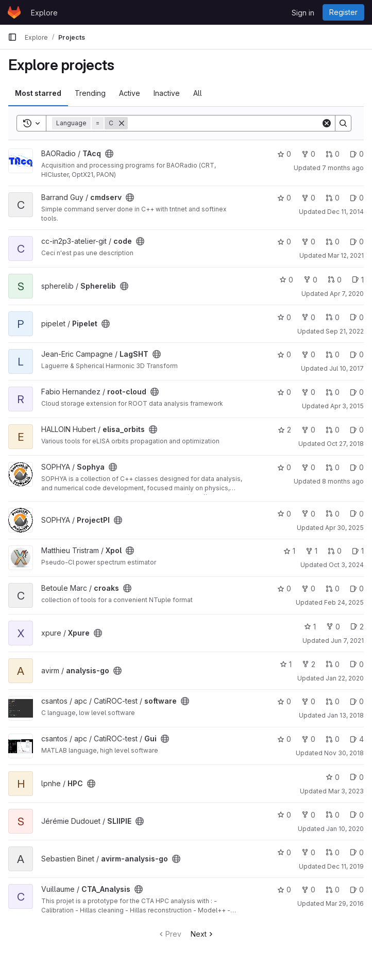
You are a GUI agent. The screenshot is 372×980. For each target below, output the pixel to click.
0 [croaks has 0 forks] (308, 588)
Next (203, 934)
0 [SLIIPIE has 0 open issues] (357, 815)
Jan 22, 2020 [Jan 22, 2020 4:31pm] (345, 678)
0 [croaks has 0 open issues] (357, 588)
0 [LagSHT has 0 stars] (284, 354)
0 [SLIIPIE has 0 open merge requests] (333, 815)
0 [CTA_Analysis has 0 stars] (284, 890)
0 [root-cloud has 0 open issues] (357, 392)
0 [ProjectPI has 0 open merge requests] (333, 514)
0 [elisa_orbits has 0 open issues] (357, 430)
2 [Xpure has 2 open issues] (357, 627)
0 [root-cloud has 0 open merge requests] (333, 392)
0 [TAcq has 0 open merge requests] (333, 154)
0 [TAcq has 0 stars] (284, 154)
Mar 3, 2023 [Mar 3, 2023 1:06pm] (346, 791)
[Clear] (327, 123)
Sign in (303, 13)
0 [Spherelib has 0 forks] (310, 280)
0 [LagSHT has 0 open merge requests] (333, 354)
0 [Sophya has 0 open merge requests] (333, 467)
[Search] (224, 123)
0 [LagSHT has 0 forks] (308, 354)
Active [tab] (130, 93)
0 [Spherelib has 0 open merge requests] (335, 280)
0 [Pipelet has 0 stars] (284, 317)
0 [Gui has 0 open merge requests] (333, 739)
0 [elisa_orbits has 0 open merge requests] (333, 430)
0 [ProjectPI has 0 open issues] (357, 514)
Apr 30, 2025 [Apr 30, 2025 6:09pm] (344, 528)
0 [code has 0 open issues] (357, 242)
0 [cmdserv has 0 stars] (284, 198)
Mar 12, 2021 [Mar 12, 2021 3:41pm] (346, 255)
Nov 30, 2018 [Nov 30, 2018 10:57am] (344, 753)
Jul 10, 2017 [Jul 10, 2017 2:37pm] (346, 368)
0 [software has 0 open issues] (357, 701)
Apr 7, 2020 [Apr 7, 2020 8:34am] (347, 294)
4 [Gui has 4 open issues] (357, 739)
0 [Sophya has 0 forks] (308, 467)
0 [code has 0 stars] (284, 242)
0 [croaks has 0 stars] (284, 588)
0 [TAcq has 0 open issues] (357, 154)
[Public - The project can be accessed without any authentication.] (109, 154)
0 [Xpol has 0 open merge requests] (335, 551)
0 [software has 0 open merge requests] (333, 701)
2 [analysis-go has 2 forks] (309, 664)
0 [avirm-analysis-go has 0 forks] (308, 852)
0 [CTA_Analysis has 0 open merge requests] (333, 890)
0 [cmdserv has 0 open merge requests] (333, 198)
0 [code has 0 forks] (308, 242)
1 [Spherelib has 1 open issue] (358, 280)
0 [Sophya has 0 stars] (284, 467)
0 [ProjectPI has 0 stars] (284, 514)
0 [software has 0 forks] (308, 701)
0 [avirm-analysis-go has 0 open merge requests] (333, 852)
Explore (44, 13)
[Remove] (122, 123)
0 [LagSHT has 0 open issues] (357, 354)
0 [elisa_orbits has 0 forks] (308, 430)
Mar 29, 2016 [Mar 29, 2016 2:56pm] (345, 903)
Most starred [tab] (38, 93)
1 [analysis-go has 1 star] (286, 664)
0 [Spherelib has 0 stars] (286, 280)
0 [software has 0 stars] (284, 701)
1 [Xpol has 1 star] (289, 551)
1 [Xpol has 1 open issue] (358, 551)
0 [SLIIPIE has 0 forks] (308, 815)
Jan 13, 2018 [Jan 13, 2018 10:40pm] (345, 715)
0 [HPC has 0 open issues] (357, 777)
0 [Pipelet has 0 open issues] (357, 317)
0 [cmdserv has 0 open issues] (357, 198)
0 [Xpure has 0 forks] (333, 627)
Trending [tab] (90, 93)
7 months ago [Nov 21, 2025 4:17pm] (343, 168)
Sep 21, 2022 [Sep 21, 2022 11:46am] (345, 331)
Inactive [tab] (167, 93)
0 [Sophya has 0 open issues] (357, 467)
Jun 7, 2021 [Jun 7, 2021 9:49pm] (347, 641)
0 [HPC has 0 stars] (333, 777)
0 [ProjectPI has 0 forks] (308, 514)
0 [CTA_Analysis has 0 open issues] (357, 890)
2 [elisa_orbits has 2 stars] (284, 430)
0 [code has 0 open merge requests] (333, 242)
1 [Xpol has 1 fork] (311, 551)
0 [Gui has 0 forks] (308, 739)
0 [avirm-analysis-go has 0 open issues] (357, 852)
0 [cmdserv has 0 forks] (308, 198)
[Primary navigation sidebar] (12, 37)
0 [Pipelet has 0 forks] (308, 317)
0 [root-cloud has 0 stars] (284, 392)
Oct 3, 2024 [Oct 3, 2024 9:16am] (346, 565)
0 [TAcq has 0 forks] (308, 154)
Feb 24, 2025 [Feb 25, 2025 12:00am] (344, 602)
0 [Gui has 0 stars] (284, 739)
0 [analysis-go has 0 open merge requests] (333, 664)
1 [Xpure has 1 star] (310, 627)
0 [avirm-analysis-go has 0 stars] (284, 852)
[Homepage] (14, 12)
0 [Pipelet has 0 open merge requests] (333, 317)
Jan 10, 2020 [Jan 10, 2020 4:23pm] (345, 829)
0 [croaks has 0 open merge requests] (333, 588)
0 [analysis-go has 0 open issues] (357, 664)
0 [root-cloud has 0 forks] (308, 392)
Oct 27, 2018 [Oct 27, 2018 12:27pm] (345, 444)
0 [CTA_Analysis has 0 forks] (308, 890)
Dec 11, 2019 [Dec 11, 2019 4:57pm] (345, 866)
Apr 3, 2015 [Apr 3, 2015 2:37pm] (347, 406)
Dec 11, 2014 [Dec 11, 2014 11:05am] (345, 212)
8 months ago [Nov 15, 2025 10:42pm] (343, 481)
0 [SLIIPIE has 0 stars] (284, 815)
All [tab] (198, 93)
